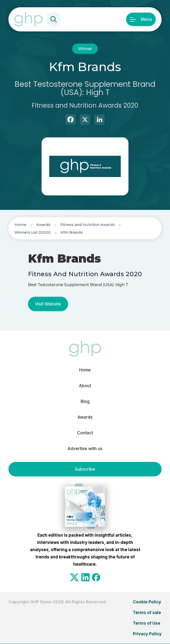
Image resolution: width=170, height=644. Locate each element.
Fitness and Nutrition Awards (88, 225)
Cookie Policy (147, 602)
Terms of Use (147, 623)
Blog (85, 401)
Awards (43, 225)
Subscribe (85, 469)
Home (20, 225)
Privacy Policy (147, 634)
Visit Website (48, 304)
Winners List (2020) (33, 232)
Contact (85, 433)
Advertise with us (85, 449)
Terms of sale (147, 613)
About (85, 386)
